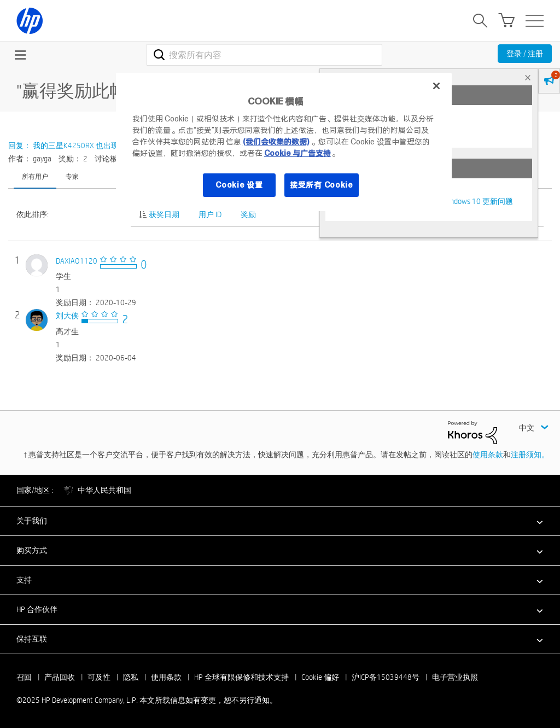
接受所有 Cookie (322, 185)
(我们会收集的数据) (276, 142)
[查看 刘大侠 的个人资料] (67, 316)
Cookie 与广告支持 (297, 153)
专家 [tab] (72, 176)
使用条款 (488, 455)
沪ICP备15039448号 (386, 677)
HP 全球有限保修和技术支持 (241, 677)
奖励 (248, 214)
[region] (284, 142)
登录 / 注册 (525, 54)
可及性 (99, 677)
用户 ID (210, 214)
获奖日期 (164, 214)
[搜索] (264, 55)
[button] (280, 521)
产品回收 (60, 677)
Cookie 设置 (239, 185)
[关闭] (436, 86)
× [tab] (528, 77)
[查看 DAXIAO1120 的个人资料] (77, 261)
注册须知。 (530, 455)
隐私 (131, 677)
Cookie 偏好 (320, 677)
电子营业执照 (455, 677)
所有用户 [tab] (35, 176)
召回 (24, 677)
